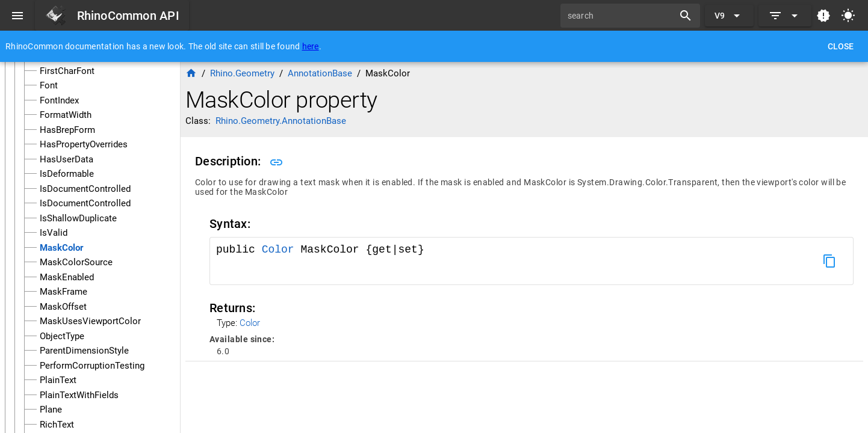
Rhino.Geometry (242, 73)
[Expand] (785, 16)
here (311, 46)
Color (278, 250)
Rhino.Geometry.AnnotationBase (281, 121)
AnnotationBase (320, 73)
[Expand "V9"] (729, 16)
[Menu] (17, 16)
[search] (621, 16)
